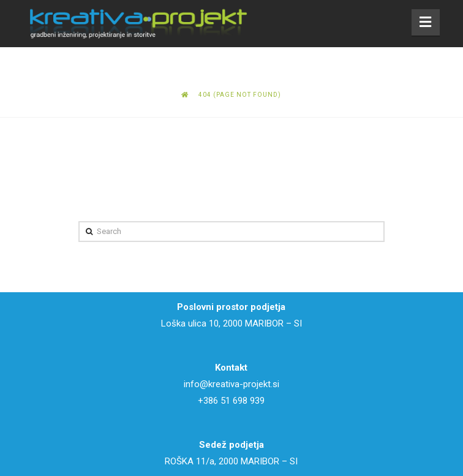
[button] (426, 22)
